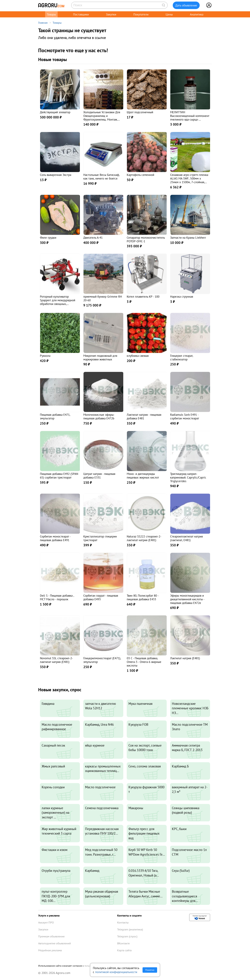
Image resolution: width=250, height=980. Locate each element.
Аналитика (197, 14)
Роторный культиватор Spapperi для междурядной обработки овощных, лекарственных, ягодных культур (58, 304)
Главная (43, 23)
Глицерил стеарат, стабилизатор (182, 357)
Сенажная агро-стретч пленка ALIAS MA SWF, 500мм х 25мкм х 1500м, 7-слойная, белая (189, 180)
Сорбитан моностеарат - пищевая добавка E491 (55, 538)
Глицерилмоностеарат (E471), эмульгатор (102, 660)
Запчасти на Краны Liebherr (188, 238)
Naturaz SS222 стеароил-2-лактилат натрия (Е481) (144, 538)
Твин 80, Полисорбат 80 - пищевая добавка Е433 (143, 597)
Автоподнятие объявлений (55, 943)
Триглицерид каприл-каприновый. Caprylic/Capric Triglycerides (188, 477)
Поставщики (81, 14)
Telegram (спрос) (127, 936)
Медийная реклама (50, 950)
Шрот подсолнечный (140, 112)
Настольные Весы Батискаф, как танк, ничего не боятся (101, 177)
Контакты (123, 922)
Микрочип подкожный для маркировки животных (100, 357)
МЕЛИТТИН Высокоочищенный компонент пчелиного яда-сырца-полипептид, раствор (190, 117)
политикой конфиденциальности (116, 972)
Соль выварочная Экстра (56, 175)
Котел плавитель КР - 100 (143, 296)
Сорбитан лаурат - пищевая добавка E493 (101, 597)
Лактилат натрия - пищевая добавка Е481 (144, 416)
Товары (51, 14)
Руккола (45, 356)
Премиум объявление (51, 936)
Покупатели (141, 14)
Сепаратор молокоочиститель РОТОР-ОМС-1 (146, 239)
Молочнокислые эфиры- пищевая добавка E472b (99, 416)
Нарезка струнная (182, 296)
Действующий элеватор (55, 112)
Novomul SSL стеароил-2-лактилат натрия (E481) (56, 660)
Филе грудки (48, 238)
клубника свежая (138, 356)
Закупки (111, 14)
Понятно (150, 970)
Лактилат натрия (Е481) (185, 658)
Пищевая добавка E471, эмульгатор (55, 416)
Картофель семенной (140, 175)
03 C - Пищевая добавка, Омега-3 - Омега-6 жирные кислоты (144, 662)
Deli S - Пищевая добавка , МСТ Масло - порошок (57, 597)
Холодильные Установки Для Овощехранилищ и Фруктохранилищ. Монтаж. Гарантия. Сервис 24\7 (102, 117)
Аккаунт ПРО (46, 922)
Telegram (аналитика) (130, 929)
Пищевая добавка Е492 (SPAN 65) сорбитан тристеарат (59, 476)
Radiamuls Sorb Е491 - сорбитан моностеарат (185, 416)
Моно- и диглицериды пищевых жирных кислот (143, 476)
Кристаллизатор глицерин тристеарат (100, 538)
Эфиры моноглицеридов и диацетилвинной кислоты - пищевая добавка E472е (187, 599)
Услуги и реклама (49, 915)
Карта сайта (124, 950)
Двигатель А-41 (93, 238)
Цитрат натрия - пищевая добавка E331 (99, 476)
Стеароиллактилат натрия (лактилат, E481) (186, 538)
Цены (169, 14)
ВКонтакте (123, 943)
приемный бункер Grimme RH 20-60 (103, 298)
